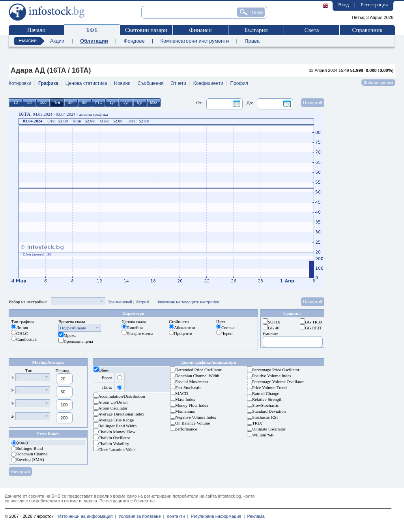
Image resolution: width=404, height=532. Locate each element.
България (256, 30)
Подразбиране (73, 328)
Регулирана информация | (216, 516)
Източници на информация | (87, 516)
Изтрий (142, 302)
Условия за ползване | (140, 516)
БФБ (92, 30)
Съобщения (151, 83)
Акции (57, 41)
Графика (48, 83)
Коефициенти (208, 83)
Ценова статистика (86, 83)
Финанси (200, 30)
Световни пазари (146, 30)
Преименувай (120, 302)
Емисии (28, 40)
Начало (36, 30)
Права (252, 41)
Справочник (367, 30)
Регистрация (374, 5)
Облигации (94, 41)
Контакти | (176, 516)
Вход (343, 5)
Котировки (20, 83)
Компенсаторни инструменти (195, 41)
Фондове (134, 41)
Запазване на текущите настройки (188, 302)
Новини (122, 83)
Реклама (254, 516)
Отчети (178, 83)
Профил (239, 83)
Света (311, 30)
